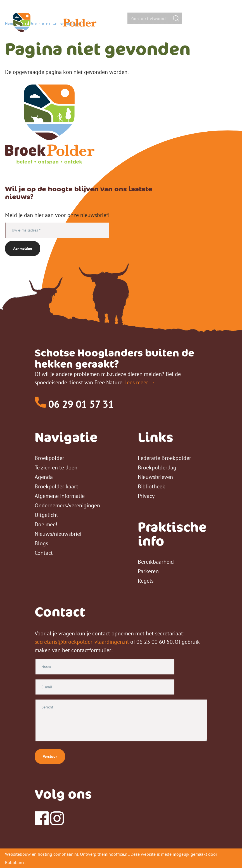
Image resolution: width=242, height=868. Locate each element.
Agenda (44, 477)
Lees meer (136, 382)
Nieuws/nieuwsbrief (58, 534)
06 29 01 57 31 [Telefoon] (74, 404)
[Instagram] (57, 823)
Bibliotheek (151, 486)
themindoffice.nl (113, 854)
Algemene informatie (60, 496)
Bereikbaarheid (156, 562)
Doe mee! (46, 524)
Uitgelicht (46, 515)
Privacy (146, 496)
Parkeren (148, 571)
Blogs (41, 543)
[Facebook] (42, 823)
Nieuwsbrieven (155, 477)
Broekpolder (49, 458)
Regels (146, 581)
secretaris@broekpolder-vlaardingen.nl (82, 642)
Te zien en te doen (56, 467)
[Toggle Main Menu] (225, 19)
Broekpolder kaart (56, 486)
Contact (44, 553)
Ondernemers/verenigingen (67, 505)
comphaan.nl (66, 854)
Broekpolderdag (157, 467)
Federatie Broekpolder (164, 458)
